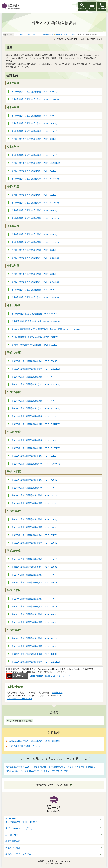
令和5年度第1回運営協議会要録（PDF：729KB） (35, 171)
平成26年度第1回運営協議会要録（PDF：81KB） (35, 535)
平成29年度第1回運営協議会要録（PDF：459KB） (35, 416)
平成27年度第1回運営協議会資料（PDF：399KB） (35, 503)
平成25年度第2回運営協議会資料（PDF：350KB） (35, 567)
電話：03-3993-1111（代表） (19, 828)
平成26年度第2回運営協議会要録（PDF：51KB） (35, 519)
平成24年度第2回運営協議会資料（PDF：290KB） (35, 606)
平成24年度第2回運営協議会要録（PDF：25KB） (35, 599)
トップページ (20, 34)
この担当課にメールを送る (20, 699)
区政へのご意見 (13, 848)
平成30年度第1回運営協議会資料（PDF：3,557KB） (36, 384)
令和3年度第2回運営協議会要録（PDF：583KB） (35, 234)
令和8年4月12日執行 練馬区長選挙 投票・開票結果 (35, 741)
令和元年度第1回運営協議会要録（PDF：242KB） (35, 337)
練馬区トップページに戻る (18, 854)
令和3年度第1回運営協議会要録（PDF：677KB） (35, 250)
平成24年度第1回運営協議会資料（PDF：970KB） (35, 622)
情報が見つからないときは (52, 785)
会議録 (73, 34)
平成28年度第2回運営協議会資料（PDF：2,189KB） (36, 448)
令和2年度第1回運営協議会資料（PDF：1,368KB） (36, 297)
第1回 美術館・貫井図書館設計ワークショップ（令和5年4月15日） (66, 767)
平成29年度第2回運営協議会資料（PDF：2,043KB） (36, 408)
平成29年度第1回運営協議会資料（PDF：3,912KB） (36, 424)
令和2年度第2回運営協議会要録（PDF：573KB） (35, 274)
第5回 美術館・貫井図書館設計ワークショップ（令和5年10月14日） (38, 771)
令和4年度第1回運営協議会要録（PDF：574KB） (35, 210)
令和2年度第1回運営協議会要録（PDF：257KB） (35, 290)
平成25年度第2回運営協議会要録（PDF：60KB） (35, 559)
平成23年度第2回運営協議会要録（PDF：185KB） (35, 638)
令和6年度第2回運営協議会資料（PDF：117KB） (35, 123)
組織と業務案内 (13, 841)
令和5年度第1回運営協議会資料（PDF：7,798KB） (36, 179)
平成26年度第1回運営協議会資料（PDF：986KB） (35, 543)
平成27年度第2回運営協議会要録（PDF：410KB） (35, 480)
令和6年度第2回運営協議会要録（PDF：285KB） (35, 116)
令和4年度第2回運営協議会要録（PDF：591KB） (35, 195)
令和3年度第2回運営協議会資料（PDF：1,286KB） (36, 242)
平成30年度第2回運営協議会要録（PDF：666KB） (35, 361)
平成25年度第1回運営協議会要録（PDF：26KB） (35, 575)
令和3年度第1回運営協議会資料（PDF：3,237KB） (36, 258)
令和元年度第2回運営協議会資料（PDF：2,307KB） (36, 321)
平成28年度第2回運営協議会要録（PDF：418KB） (35, 440)
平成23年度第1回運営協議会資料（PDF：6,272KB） (36, 662)
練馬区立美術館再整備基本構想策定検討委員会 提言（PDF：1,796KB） (46, 329)
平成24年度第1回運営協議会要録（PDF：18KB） (35, 614)
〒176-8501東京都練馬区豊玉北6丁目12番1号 (22, 821)
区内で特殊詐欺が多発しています (25, 746)
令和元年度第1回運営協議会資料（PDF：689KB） (35, 345)
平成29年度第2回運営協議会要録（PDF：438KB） (35, 401)
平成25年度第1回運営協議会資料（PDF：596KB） (35, 582)
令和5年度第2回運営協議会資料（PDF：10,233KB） (36, 163)
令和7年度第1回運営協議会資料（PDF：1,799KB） (36, 99)
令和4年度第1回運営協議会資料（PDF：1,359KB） (36, 218)
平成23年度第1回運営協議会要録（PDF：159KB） (35, 654)
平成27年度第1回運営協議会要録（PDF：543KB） (35, 495)
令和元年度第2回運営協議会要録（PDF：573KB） (35, 314)
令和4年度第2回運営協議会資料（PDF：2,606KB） (36, 203)
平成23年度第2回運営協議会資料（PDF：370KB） (35, 646)
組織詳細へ (57, 692)
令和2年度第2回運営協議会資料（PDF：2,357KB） (36, 282)
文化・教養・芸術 (46, 34)
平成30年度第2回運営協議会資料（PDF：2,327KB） (36, 369)
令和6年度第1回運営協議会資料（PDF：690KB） (35, 139)
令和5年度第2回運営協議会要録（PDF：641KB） (35, 155)
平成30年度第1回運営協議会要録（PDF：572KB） (35, 377)
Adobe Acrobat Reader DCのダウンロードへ (39, 676)
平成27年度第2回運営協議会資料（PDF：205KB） (35, 488)
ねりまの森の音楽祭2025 (18, 767)
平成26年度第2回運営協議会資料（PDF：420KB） (35, 527)
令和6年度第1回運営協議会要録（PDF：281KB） (35, 131)
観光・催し (32, 34)
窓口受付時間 (12, 835)
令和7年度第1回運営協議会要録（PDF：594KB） (35, 92)
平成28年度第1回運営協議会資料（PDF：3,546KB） (36, 464)
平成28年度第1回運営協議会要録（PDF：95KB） (35, 456)
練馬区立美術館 (61, 34)
